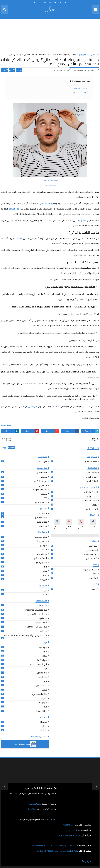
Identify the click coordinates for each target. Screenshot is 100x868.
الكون (45, 656)
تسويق (44, 477)
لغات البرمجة (42, 619)
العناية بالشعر (92, 481)
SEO (46, 498)
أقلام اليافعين (91, 559)
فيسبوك (44, 494)
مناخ (46, 707)
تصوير (45, 571)
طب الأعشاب (92, 509)
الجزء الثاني (33, 406)
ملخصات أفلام (91, 462)
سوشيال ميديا (42, 563)
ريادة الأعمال (42, 473)
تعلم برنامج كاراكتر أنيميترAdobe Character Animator (25, 636)
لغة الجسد (43, 526)
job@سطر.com (30, 809)
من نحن (87, 861)
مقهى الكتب (42, 462)
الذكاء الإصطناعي (40, 694)
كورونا (95, 505)
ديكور (45, 576)
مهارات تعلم (42, 522)
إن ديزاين (44, 631)
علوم (45, 652)
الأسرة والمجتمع (41, 558)
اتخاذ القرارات (14, 209)
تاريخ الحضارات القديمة (38, 665)
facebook (12, 448)
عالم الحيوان (42, 673)
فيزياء (45, 682)
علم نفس (43, 648)
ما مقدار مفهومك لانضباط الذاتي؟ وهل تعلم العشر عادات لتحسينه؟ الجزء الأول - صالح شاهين (50, 62)
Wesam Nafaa (68, 825)
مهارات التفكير (41, 518)
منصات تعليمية (41, 623)
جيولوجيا (44, 699)
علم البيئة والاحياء (40, 660)
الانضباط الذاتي (45, 204)
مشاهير (44, 550)
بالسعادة (19, 238)
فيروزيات (44, 580)
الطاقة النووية (42, 711)
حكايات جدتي (92, 550)
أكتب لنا (79, 861)
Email (5, 70)
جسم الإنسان (42, 686)
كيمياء (45, 690)
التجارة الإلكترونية (40, 490)
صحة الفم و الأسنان (89, 501)
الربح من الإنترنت (41, 481)
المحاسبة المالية (41, 503)
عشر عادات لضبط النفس (79, 92)
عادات (58, 406)
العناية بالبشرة (91, 477)
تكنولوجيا (44, 546)
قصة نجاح (43, 486)
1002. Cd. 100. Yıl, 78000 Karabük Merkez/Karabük (56, 851)
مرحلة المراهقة (91, 555)
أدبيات (95, 589)
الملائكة (44, 731)
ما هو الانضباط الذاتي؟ (79, 88)
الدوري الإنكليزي (90, 570)
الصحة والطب (92, 497)
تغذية (45, 595)
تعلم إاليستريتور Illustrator (36, 627)
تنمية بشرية (6, 425)
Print (12, 70)
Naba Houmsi (71, 830)
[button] (25, 744)
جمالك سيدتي (91, 473)
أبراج (46, 567)
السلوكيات (81, 220)
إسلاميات (43, 722)
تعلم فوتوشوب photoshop (36, 610)
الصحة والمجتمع (90, 492)
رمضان (45, 727)
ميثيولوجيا (43, 703)
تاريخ (46, 669)
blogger (4, 448)
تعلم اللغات (43, 606)
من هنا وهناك (42, 542)
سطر (55, 820)
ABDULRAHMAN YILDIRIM (69, 835)
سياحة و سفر (42, 554)
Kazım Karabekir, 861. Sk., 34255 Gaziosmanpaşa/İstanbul (51, 846)
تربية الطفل (92, 546)
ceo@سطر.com (35, 804)
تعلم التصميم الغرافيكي (38, 614)
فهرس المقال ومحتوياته (80, 81)
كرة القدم (93, 578)
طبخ (46, 591)
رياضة (95, 574)
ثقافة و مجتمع (41, 537)
